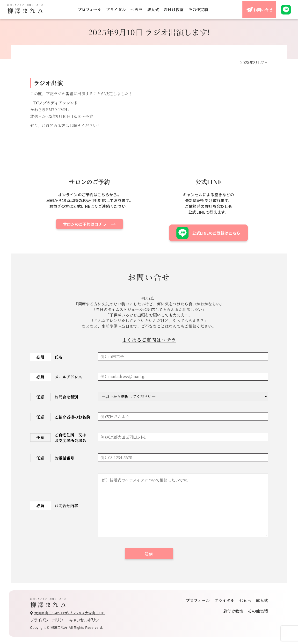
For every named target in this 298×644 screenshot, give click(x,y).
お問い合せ (259, 10)
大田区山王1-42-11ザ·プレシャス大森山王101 (68, 613)
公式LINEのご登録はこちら (208, 233)
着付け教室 (174, 10)
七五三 (136, 10)
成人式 (153, 10)
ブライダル (116, 10)
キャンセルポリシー (86, 620)
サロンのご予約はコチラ (85, 224)
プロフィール (90, 10)
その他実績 (198, 10)
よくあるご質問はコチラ (149, 340)
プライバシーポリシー (49, 620)
